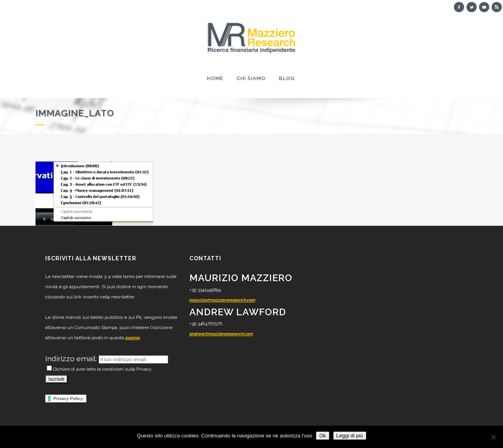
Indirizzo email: (72, 358)
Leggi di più (350, 436)
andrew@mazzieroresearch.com (221, 334)
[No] (493, 437)
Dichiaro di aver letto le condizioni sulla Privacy (99, 369)
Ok (322, 436)
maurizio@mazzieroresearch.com (222, 300)
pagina (133, 338)
